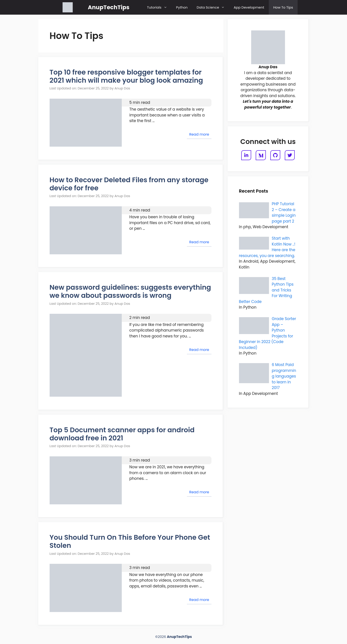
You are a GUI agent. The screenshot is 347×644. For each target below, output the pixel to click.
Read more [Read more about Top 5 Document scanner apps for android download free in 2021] (199, 492)
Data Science (213, 7)
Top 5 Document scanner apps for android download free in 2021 (122, 434)
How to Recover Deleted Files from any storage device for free (129, 184)
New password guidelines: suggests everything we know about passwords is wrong (130, 291)
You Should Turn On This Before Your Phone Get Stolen (130, 542)
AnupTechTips (109, 7)
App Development (249, 7)
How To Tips (283, 7)
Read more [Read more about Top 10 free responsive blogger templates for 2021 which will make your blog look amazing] (199, 134)
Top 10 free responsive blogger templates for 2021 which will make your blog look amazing (126, 76)
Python (182, 7)
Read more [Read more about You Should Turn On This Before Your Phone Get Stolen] (199, 600)
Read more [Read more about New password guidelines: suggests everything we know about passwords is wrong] (199, 350)
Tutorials (159, 7)
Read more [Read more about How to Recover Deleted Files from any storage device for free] (199, 242)
